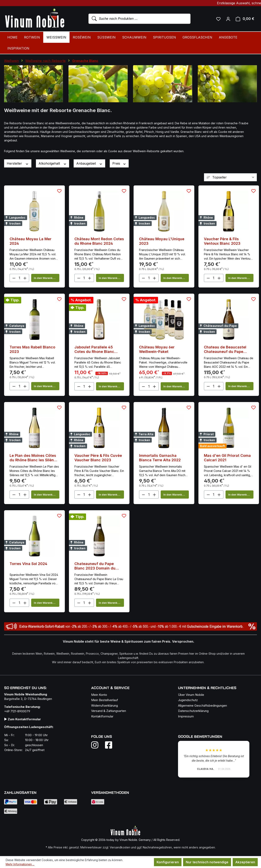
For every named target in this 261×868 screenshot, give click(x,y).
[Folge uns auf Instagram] (97, 745)
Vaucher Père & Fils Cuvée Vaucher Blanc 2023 (98, 458)
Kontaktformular (102, 716)
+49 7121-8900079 (17, 711)
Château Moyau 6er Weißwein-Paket (157, 349)
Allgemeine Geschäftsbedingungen (202, 706)
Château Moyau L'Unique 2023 (162, 241)
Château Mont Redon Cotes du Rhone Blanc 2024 (99, 241)
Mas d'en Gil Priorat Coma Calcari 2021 (227, 458)
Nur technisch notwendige (207, 862)
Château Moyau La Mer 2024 (30, 241)
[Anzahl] (19, 278)
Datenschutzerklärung (193, 711)
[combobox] (139, 19)
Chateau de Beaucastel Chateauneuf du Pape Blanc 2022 (225, 349)
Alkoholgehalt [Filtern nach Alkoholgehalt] (53, 164)
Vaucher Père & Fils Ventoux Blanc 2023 (222, 241)
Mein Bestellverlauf (105, 700)
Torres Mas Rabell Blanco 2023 (32, 349)
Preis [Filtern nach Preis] (119, 164)
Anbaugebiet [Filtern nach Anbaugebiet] (89, 164)
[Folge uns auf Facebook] (108, 745)
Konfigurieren (168, 862)
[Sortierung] (230, 177)
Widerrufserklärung (105, 706)
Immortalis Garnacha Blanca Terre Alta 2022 (160, 458)
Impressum (186, 716)
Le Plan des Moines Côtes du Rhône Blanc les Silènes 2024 (34, 458)
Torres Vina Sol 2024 (28, 564)
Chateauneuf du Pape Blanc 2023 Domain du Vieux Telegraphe (95, 566)
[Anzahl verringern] (14, 278)
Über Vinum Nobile (191, 695)
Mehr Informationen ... (20, 864)
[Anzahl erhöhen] (25, 278)
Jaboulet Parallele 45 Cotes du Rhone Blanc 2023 (94, 349)
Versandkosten (120, 847)
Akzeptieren (245, 862)
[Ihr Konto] (228, 19)
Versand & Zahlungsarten (109, 711)
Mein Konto (99, 695)
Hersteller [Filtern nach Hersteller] (18, 164)
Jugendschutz (188, 700)
